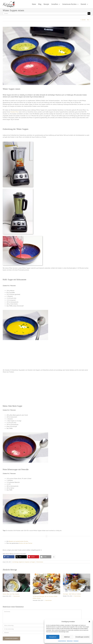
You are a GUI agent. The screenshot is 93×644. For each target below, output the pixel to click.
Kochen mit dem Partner (26, 543)
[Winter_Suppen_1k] (46, 56)
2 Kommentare (48, 600)
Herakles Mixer (15, 112)
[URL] (42, 633)
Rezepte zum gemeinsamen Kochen (18, 541)
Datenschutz (70, 641)
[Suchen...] (45, 13)
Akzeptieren (53, 637)
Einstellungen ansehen (82, 637)
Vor (88, 20)
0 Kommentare (40, 562)
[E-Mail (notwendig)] (42, 629)
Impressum (76, 641)
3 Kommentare (16, 596)
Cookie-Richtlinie (62, 641)
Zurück (84, 20)
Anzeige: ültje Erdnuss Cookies (72, 594)
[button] (89, 622)
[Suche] (89, 13)
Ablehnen (67, 637)
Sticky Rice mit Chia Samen (11, 594)
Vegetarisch (21, 562)
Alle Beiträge (15, 562)
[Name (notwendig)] (42, 625)
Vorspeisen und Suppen (30, 562)
